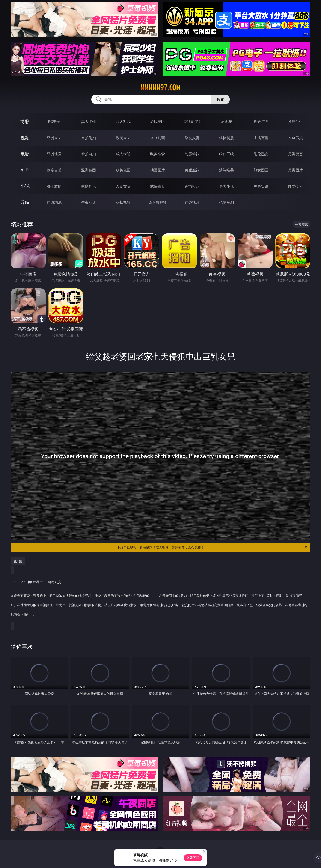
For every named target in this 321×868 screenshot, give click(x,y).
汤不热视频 (158, 202)
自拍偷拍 (89, 138)
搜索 (220, 99)
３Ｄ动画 (158, 138)
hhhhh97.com (160, 88)
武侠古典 (158, 186)
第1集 (18, 561)
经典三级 (226, 154)
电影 (25, 154)
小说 (25, 186)
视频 (25, 138)
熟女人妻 (192, 138)
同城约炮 (54, 202)
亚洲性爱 (54, 154)
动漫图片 (158, 170)
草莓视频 (123, 202)
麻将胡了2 (192, 122)
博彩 (25, 121)
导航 (25, 202)
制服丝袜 (192, 154)
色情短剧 (226, 202)
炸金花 (226, 122)
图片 (25, 170)
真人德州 (89, 122)
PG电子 (54, 122)
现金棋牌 (261, 122)
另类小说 (226, 186)
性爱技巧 (295, 186)
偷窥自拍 (54, 170)
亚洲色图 (89, 170)
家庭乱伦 (89, 186)
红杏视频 (192, 202)
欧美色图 (123, 170)
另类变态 (295, 154)
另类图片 (295, 170)
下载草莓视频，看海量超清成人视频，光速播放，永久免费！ (213, 547)
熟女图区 (261, 170)
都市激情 (54, 186)
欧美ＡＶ (123, 138)
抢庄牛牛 (295, 122)
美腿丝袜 (192, 170)
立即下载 (193, 858)
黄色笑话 (261, 186)
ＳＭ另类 (295, 138)
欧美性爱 (158, 154)
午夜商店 (89, 202)
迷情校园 (192, 186)
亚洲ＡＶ (54, 138)
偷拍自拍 (89, 154)
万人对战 (123, 122)
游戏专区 (158, 122)
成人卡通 (123, 154)
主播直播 (261, 138)
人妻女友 (123, 186)
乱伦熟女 (261, 154)
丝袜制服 (226, 138)
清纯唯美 (226, 170)
